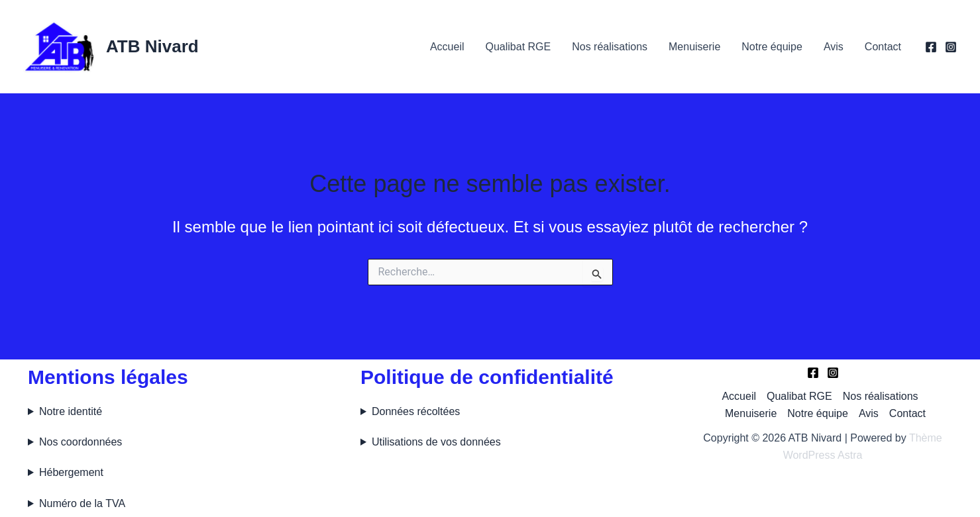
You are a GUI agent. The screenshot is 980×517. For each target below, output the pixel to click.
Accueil (447, 47)
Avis (834, 47)
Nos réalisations (610, 47)
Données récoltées (416, 411)
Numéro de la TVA (82, 503)
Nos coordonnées (81, 442)
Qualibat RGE (518, 47)
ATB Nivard (152, 46)
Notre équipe (772, 47)
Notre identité (71, 411)
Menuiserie (694, 47)
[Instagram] (951, 47)
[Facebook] (931, 47)
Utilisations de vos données (436, 442)
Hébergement (71, 472)
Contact (883, 47)
